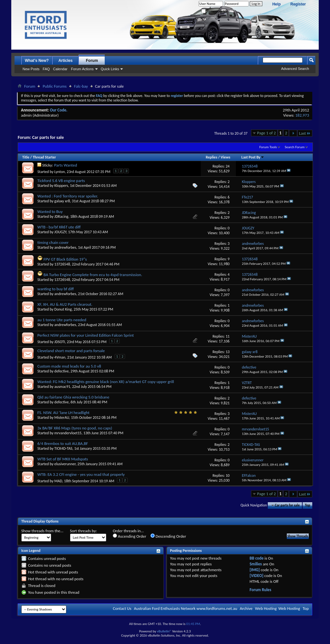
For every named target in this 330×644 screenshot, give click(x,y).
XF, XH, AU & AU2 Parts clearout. (65, 304)
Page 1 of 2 (267, 133)
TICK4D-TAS (63, 448)
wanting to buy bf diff (56, 289)
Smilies (256, 564)
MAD (58, 481)
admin (26, 115)
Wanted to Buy (50, 211)
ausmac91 (62, 387)
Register (298, 4)
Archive (246, 608)
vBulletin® (164, 631)
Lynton (60, 172)
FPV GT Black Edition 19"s (65, 259)
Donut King (63, 309)
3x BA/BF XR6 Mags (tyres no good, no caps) (75, 428)
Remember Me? (215, 11)
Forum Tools (268, 147)
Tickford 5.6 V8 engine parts (61, 181)
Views (226, 157)
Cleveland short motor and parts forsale (71, 351)
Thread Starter (44, 157)
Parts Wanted (66, 165)
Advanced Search (295, 69)
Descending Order (168, 536)
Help (277, 4)
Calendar (60, 69)
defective (62, 371)
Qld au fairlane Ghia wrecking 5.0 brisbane (73, 397)
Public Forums (54, 86)
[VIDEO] (256, 576)
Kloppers (61, 186)
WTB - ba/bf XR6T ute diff (59, 227)
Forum (92, 61)
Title (26, 157)
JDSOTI (60, 342)
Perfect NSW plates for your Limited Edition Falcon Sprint (86, 335)
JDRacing (61, 216)
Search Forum (295, 147)
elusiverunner (65, 464)
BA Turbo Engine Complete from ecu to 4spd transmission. (93, 275)
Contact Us (122, 608)
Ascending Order (130, 536)
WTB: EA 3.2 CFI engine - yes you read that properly (81, 474)
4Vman (60, 357)
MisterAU (62, 418)
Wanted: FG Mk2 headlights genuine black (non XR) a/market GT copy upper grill (106, 382)
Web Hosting (266, 608)
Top (307, 505)
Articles (65, 61)
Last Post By (253, 157)
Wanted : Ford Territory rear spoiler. (68, 196)
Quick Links (110, 69)
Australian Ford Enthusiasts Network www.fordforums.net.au (185, 608)
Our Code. (59, 110)
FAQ (46, 69)
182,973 (302, 115)
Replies (211, 157)
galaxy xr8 (62, 201)
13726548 (62, 264)
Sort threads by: (83, 531)
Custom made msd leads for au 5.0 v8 (69, 366)
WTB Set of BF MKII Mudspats (63, 459)
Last (305, 133)
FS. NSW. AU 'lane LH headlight (63, 413)
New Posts (31, 69)
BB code (256, 558)
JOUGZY (60, 232)
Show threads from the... (42, 531)
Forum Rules (260, 590)
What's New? (37, 61)
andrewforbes (65, 247)
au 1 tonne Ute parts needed (62, 320)
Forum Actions (82, 69)
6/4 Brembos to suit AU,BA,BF (63, 443)
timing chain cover (53, 242)
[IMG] (255, 570)
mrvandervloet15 (68, 433)
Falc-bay (81, 86)
